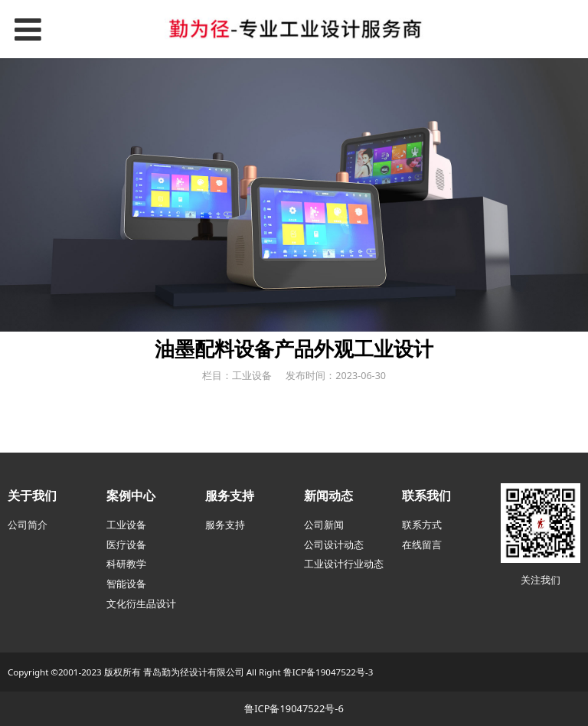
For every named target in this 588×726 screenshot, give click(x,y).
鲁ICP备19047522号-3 (328, 672)
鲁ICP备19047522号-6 (294, 708)
